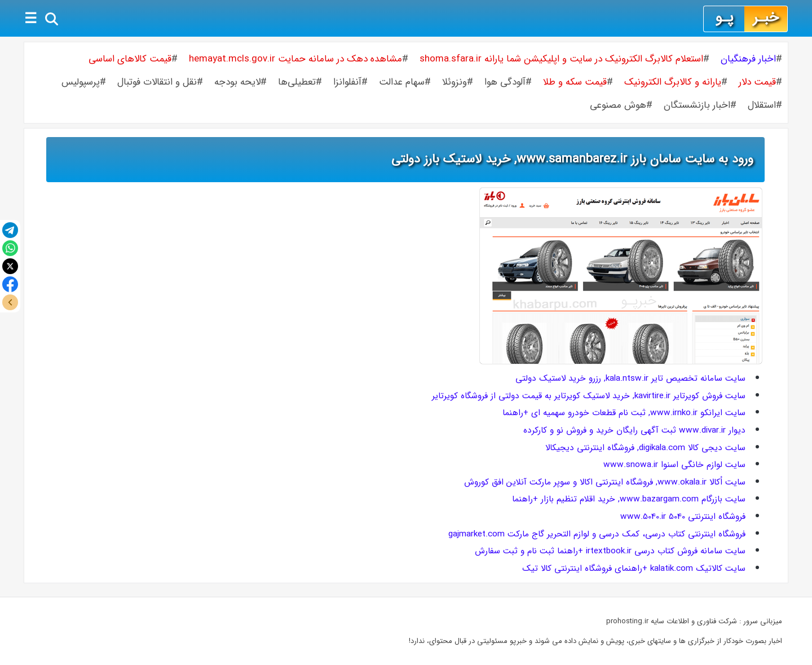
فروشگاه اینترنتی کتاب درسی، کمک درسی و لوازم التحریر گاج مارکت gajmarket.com (597, 534)
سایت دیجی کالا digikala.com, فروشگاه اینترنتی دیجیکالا (645, 448)
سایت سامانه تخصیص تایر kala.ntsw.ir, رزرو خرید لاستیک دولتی (630, 378)
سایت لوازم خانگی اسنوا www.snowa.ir (674, 465)
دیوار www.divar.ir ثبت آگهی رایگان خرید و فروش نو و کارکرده (634, 430)
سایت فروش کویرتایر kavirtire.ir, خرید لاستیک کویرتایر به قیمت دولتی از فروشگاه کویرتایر (589, 396)
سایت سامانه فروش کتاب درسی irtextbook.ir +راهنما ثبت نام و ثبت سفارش (610, 551)
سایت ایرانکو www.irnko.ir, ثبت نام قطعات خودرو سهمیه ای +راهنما (624, 413)
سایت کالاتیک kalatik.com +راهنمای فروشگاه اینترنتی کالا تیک (634, 569)
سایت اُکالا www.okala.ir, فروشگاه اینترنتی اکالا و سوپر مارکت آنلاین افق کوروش (605, 482)
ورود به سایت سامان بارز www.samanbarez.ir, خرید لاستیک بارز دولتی (572, 159)
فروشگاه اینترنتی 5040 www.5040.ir (683, 517)
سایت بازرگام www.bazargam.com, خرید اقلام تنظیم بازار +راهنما (629, 499)
